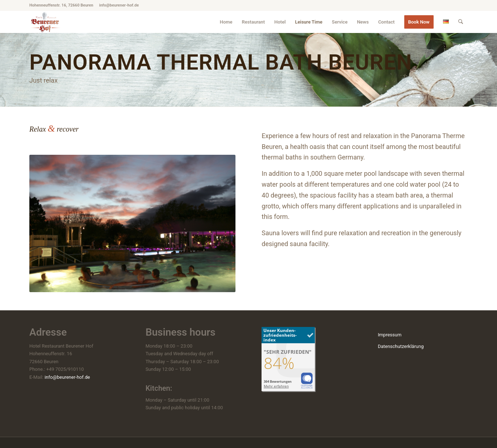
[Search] (461, 22)
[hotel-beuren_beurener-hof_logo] (45, 22)
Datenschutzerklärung (401, 346)
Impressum (390, 335)
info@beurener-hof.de (67, 377)
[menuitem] (226, 22)
